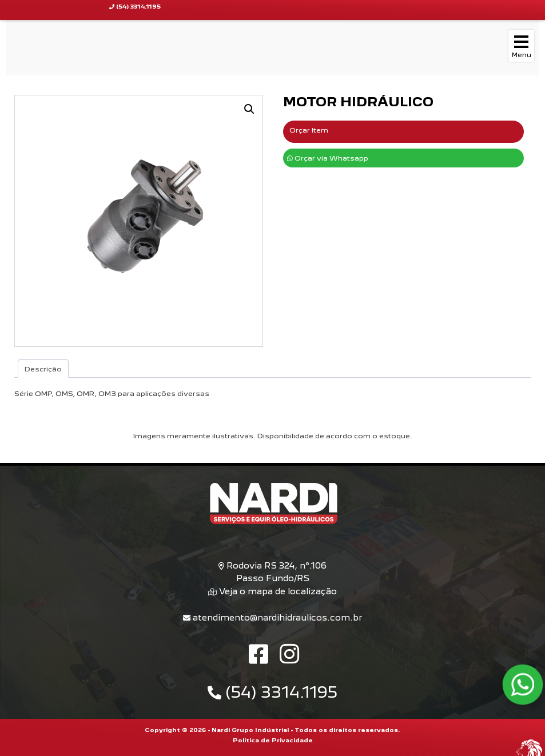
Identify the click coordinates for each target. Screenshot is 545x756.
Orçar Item (309, 130)
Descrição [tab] (43, 369)
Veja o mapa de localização (277, 591)
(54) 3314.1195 (272, 692)
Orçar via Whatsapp (328, 158)
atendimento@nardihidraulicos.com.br (272, 617)
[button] (249, 109)
